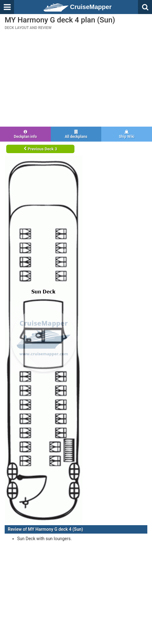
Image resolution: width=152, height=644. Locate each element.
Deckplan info (25, 134)
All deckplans (76, 134)
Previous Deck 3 (40, 149)
